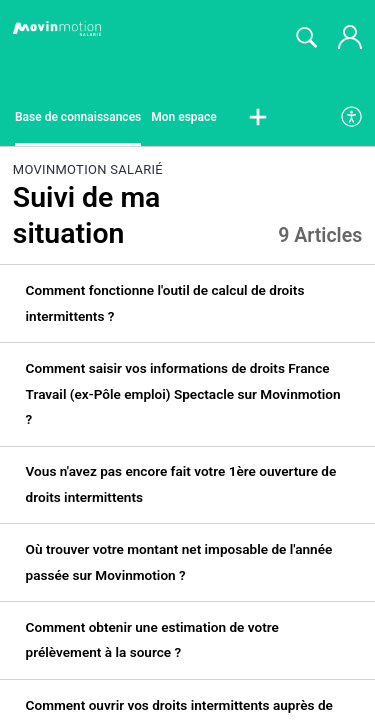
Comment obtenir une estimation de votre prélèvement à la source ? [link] (152, 640)
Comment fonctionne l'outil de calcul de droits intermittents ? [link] (165, 303)
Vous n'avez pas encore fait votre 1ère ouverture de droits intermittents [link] (181, 484)
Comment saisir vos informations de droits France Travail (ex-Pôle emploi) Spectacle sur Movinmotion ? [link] (183, 393)
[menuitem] (352, 118)
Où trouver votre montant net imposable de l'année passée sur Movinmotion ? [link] (179, 562)
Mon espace (184, 117)
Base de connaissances (78, 117)
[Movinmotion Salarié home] (57, 29)
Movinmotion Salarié (88, 169)
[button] (258, 118)
